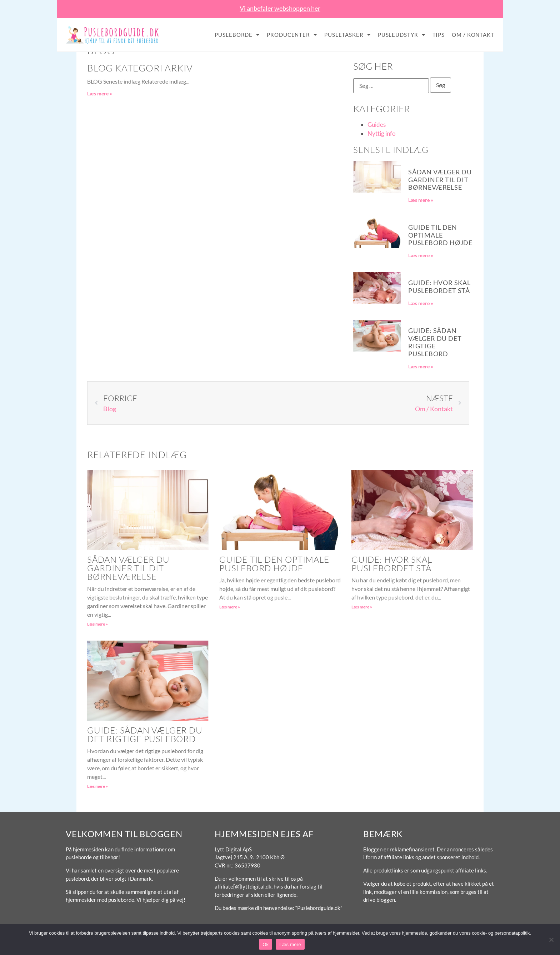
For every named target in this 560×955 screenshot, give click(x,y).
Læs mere (290, 944)
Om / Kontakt (473, 35)
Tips (439, 35)
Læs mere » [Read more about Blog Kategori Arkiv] (100, 93)
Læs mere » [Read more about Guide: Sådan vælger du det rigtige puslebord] (421, 366)
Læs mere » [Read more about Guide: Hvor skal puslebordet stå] (421, 303)
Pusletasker (347, 35)
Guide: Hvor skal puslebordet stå (439, 287)
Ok (266, 944)
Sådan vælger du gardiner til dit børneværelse (440, 180)
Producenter (292, 35)
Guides (377, 125)
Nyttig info (381, 133)
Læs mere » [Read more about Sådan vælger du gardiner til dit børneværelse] (421, 200)
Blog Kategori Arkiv (140, 68)
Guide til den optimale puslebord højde (440, 235)
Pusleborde (237, 35)
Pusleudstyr (402, 35)
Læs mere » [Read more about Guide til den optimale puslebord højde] (421, 255)
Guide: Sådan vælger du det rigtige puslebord (435, 342)
